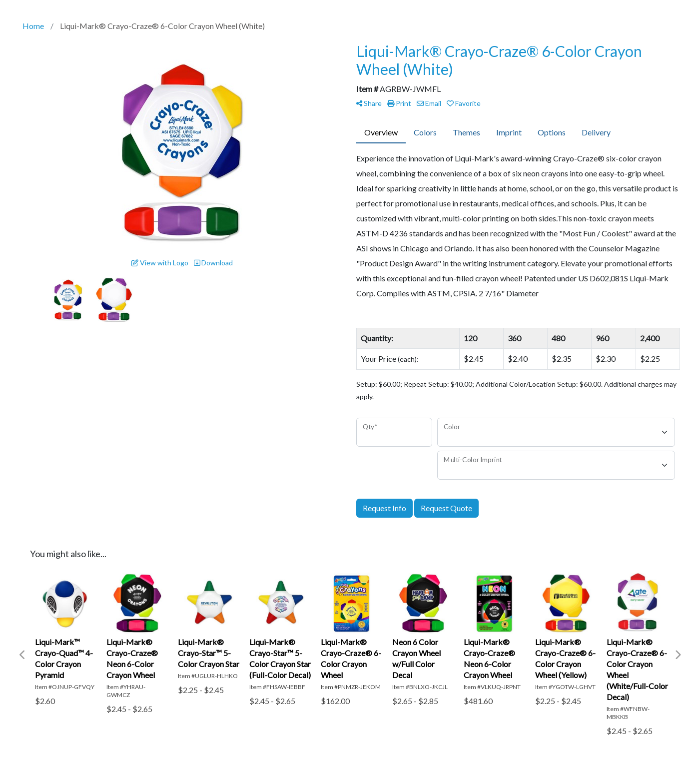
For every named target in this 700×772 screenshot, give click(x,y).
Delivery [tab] (596, 132)
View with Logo (160, 263)
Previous (22, 655)
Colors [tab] (425, 132)
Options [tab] (552, 132)
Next (678, 655)
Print (399, 103)
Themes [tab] (466, 132)
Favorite (464, 103)
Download (213, 263)
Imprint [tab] (509, 132)
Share (369, 103)
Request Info (384, 508)
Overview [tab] (381, 132)
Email (429, 103)
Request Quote (446, 508)
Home (33, 26)
